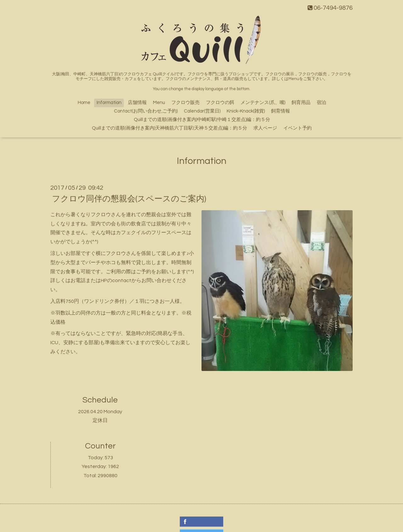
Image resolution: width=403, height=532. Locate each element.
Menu (159, 103)
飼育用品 (301, 103)
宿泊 (321, 103)
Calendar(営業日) (202, 111)
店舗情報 (137, 103)
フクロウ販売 (185, 103)
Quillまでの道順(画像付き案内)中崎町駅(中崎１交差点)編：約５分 (202, 120)
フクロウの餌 (220, 103)
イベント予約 (298, 128)
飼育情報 (281, 111)
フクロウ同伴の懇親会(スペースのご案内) (129, 199)
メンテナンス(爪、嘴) (263, 103)
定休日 (100, 420)
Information (109, 103)
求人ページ (265, 128)
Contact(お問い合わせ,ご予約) (146, 111)
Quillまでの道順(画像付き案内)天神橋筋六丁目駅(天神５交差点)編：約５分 (170, 128)
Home (84, 103)
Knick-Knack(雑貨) (246, 111)
